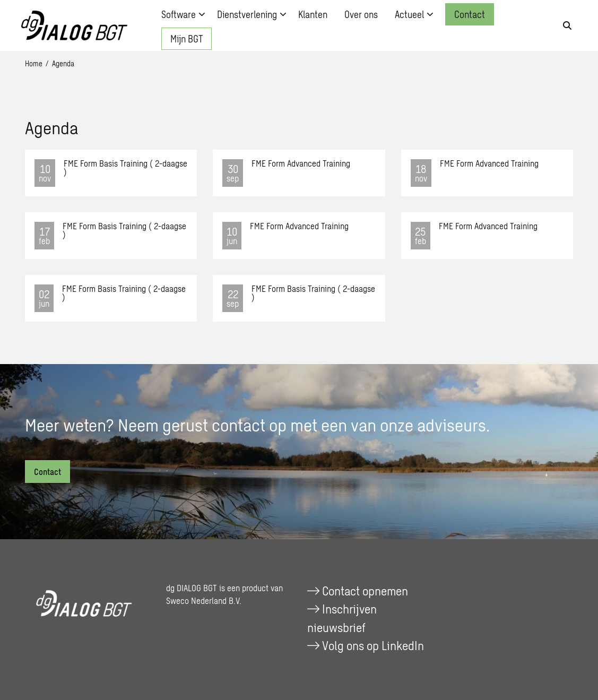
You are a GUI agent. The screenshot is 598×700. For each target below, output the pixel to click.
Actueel (414, 14)
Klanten (313, 14)
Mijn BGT (187, 39)
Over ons (361, 14)
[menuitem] (181, 14)
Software (183, 14)
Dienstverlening (252, 14)
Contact (470, 14)
